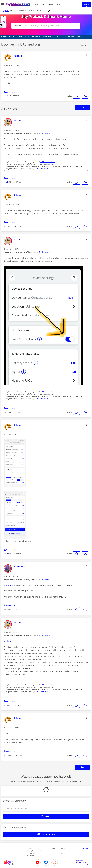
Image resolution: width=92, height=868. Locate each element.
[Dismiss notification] (49, 11)
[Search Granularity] (20, 26)
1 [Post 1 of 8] (7, 96)
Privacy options (32, 848)
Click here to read (42, 169)
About (66, 4)
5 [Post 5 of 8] (7, 554)
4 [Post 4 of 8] (8, 412)
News (50, 4)
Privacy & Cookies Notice (36, 851)
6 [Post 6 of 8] (8, 609)
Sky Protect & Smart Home (46, 16)
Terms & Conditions (58, 848)
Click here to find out (47, 162)
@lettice (7, 585)
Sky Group (31, 856)
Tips (58, 4)
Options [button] (82, 45)
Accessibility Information (56, 851)
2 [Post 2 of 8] (7, 182)
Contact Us (61, 853)
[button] (87, 55)
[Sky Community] (18, 4)
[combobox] (52, 26)
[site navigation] (3, 4)
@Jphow (7, 641)
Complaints (31, 853)
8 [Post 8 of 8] (8, 755)
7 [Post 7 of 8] (7, 705)
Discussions (39, 4)
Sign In (87, 4)
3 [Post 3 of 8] (7, 226)
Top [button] (86, 849)
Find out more (45, 133)
